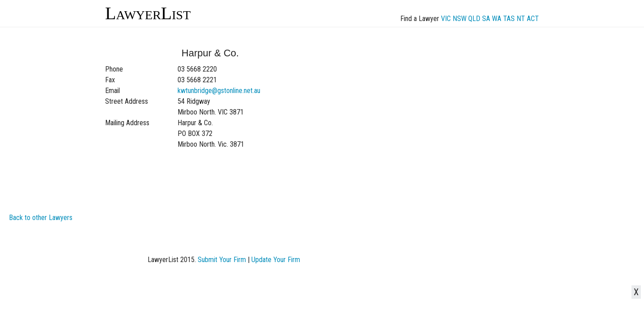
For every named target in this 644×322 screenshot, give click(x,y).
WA (497, 19)
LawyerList (148, 13)
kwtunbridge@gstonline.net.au (219, 91)
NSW (460, 19)
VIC (446, 19)
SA (486, 19)
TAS (509, 19)
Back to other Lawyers (41, 218)
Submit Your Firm (222, 260)
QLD (474, 19)
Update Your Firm (276, 260)
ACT (533, 19)
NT (521, 19)
